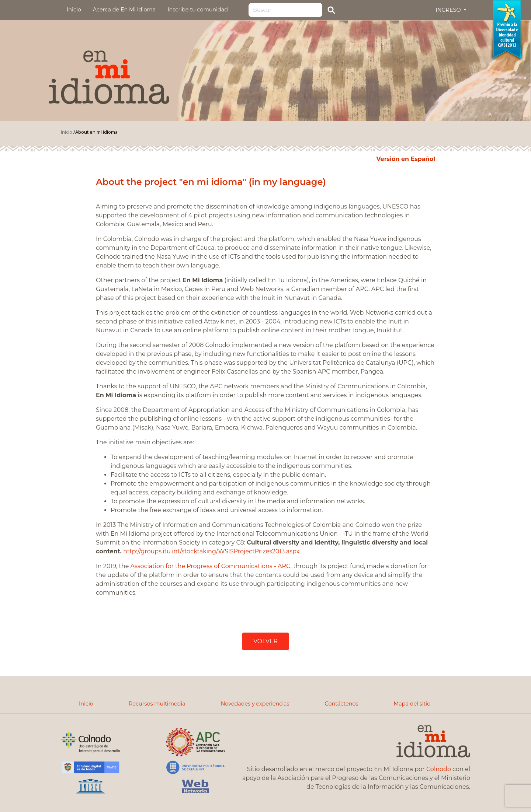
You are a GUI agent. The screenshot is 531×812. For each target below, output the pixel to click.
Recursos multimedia (157, 704)
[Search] (285, 10)
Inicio (74, 10)
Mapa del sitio (412, 704)
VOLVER (265, 641)
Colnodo (439, 769)
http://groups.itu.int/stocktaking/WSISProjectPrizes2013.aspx (211, 551)
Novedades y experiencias (255, 704)
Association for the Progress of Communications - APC (211, 566)
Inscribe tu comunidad (198, 10)
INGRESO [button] (449, 10)
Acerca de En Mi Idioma (124, 10)
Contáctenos (342, 704)
